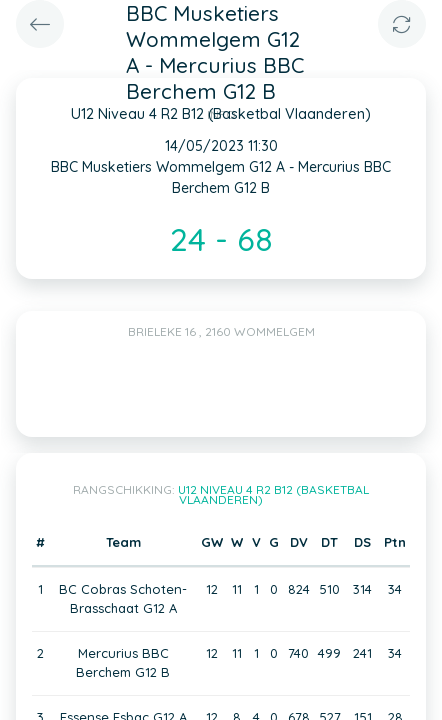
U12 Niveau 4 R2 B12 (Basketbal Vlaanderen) (273, 494)
